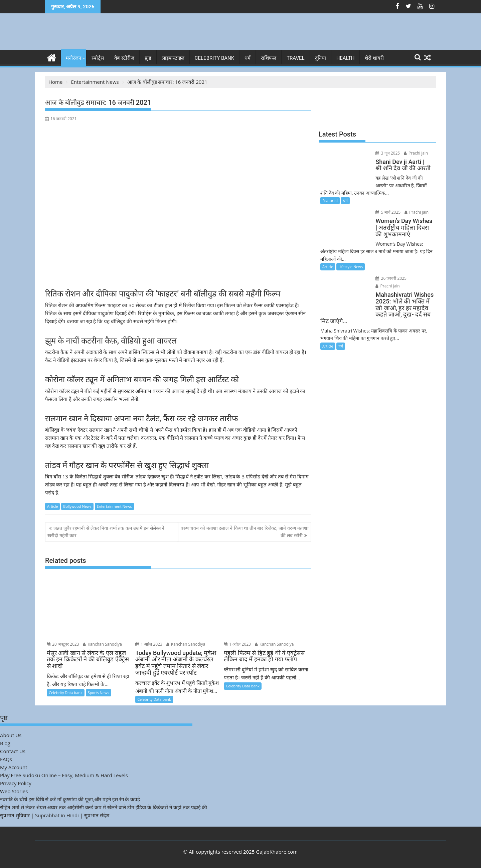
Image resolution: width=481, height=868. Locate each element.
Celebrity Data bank (66, 693)
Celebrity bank (214, 58)
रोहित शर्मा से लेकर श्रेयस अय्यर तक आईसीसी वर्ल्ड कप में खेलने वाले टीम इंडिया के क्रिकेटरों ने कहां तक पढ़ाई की (104, 807)
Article (52, 506)
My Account (14, 767)
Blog (5, 743)
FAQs (6, 759)
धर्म (248, 58)
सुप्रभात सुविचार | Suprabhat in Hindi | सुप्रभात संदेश (55, 815)
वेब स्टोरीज (124, 58)
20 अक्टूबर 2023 (63, 644)
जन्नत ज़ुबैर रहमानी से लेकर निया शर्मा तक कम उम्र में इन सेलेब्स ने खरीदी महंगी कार (106, 532)
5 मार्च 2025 (387, 212)
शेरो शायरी (374, 58)
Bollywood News (77, 506)
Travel (296, 58)
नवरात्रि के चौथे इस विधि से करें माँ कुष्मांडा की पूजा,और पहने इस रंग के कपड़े (70, 799)
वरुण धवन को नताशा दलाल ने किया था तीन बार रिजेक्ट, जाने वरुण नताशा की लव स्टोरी (245, 532)
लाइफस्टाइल (173, 58)
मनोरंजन (73, 58)
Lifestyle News (351, 267)
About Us (11, 735)
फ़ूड (148, 58)
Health (346, 58)
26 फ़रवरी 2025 (390, 278)
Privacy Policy (16, 783)
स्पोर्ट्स (98, 58)
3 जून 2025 (387, 153)
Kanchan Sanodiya (102, 644)
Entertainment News (114, 506)
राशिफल (269, 58)
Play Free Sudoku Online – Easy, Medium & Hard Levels (64, 775)
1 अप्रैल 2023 (149, 644)
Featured (330, 200)
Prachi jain (415, 153)
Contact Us (13, 751)
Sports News (99, 693)
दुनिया (320, 58)
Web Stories (14, 791)
